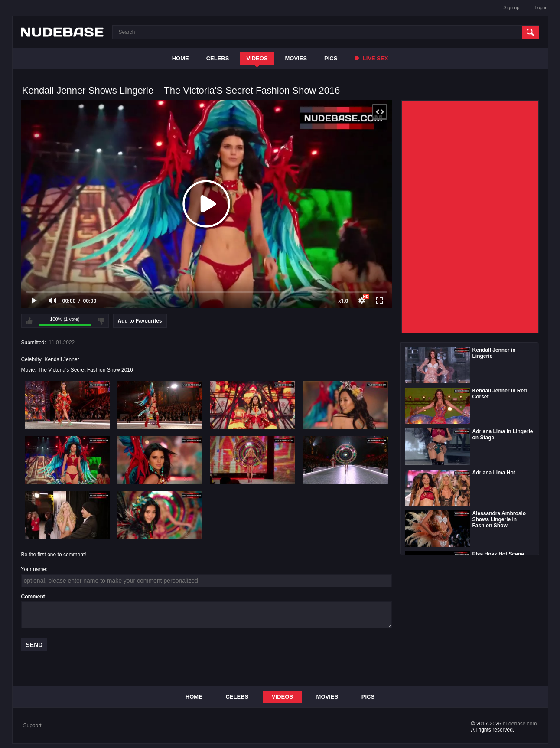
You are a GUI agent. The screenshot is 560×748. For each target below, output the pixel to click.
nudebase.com (520, 724)
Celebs (218, 58)
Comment (33, 597)
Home (181, 58)
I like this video (29, 321)
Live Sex (371, 58)
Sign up (511, 7)
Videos (257, 58)
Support (33, 725)
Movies (296, 58)
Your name (34, 569)
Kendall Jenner (62, 359)
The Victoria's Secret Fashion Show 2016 (85, 370)
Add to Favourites (140, 321)
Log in (541, 7)
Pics (331, 58)
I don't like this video (101, 321)
